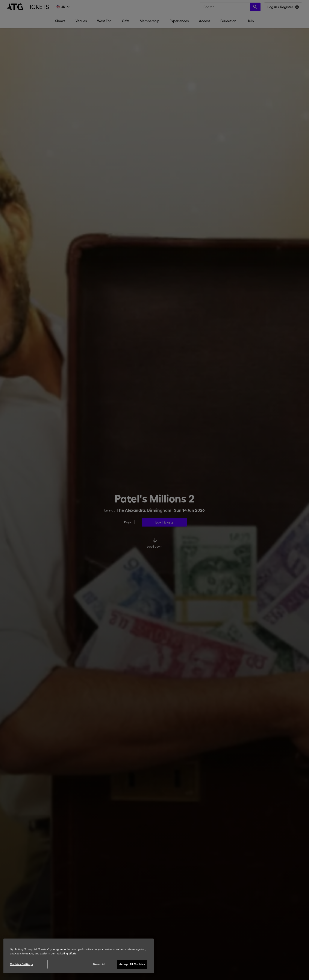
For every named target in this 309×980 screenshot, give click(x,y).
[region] (79, 956)
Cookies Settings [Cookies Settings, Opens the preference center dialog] (21, 964)
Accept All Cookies (132, 964)
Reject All (99, 964)
